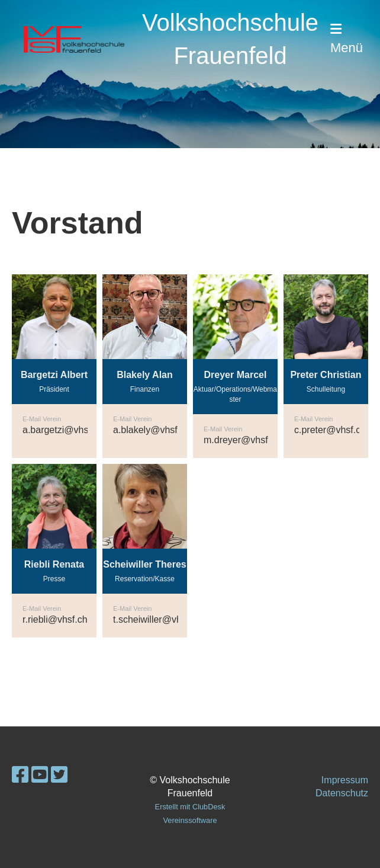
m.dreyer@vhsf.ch (242, 440)
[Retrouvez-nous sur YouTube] (40, 775)
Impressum (345, 780)
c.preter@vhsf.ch (330, 430)
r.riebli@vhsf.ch (55, 619)
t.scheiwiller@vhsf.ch (157, 619)
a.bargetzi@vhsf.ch (63, 430)
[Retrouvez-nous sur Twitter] (59, 775)
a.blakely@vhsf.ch (152, 430)
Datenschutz (342, 793)
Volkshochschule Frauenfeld (230, 39)
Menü (347, 39)
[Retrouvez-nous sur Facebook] (20, 775)
